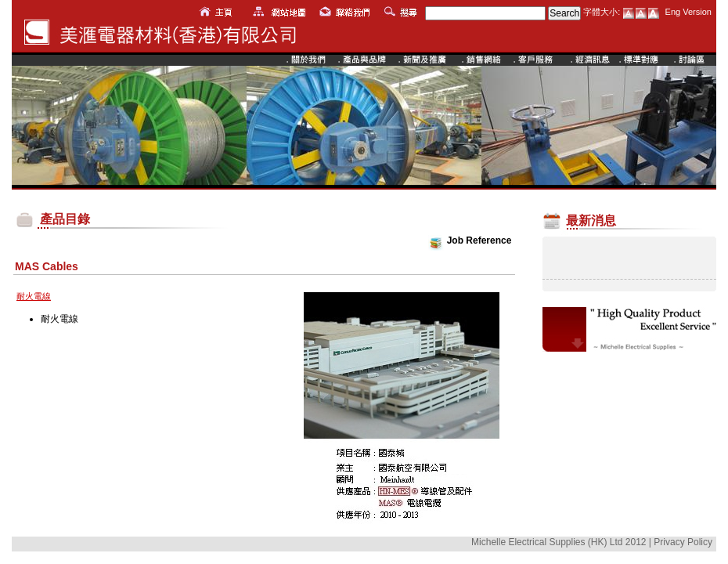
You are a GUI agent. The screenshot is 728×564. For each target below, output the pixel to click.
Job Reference (479, 240)
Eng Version (688, 12)
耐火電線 (59, 319)
